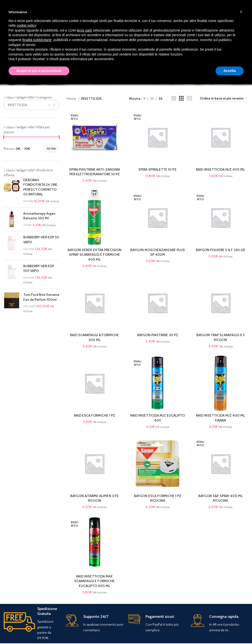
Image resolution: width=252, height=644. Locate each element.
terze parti (84, 30)
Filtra (51, 149)
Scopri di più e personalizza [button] (39, 71)
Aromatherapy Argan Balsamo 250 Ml (39, 216)
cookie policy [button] (26, 25)
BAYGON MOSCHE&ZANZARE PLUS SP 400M (158, 252)
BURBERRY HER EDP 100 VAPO (39, 268)
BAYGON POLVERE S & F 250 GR (220, 250)
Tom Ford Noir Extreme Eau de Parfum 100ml (41, 297)
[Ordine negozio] (224, 99)
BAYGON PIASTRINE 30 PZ (158, 335)
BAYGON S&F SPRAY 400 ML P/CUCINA (221, 498)
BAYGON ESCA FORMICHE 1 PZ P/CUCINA (158, 498)
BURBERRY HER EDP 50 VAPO (41, 240)
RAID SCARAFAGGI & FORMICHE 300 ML (94, 337)
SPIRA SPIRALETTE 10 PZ (157, 169)
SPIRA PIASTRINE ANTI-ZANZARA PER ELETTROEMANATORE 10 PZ (95, 172)
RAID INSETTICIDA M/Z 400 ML (220, 169)
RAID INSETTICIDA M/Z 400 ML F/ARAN (220, 418)
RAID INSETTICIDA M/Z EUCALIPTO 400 (158, 418)
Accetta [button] (230, 71)
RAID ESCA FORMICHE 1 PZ (95, 415)
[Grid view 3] (181, 98)
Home (72, 99)
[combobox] (31, 105)
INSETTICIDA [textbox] (18, 105)
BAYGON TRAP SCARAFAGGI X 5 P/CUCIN (221, 337)
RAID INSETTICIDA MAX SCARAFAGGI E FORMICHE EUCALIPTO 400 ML (94, 581)
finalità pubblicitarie (37, 40)
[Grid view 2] (174, 98)
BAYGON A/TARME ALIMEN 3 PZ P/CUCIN (95, 498)
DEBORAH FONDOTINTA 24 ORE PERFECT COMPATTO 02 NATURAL (40, 187)
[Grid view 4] (189, 98)
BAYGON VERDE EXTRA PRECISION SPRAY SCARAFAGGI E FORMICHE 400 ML (95, 255)
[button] (241, 12)
